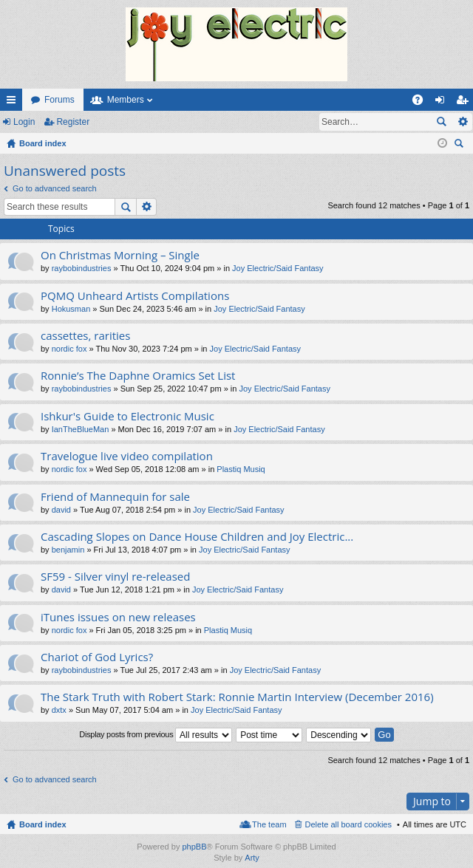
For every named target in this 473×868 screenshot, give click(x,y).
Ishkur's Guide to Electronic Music (127, 416)
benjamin (68, 550)
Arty (252, 858)
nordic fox (69, 349)
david (61, 510)
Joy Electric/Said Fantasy (278, 268)
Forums (59, 100)
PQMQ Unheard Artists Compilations (135, 296)
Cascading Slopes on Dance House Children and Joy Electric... (197, 537)
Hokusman (71, 309)
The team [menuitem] (269, 824)
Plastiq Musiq (241, 469)
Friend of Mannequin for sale (115, 497)
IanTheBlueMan (81, 429)
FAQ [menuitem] (422, 103)
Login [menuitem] (443, 103)
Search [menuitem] (460, 145)
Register (73, 122)
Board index (43, 824)
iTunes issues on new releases (118, 617)
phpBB (194, 847)
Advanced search (462, 122)
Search (441, 122)
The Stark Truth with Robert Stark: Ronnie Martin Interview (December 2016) (237, 697)
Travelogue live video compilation (127, 456)
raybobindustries (82, 268)
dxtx (59, 710)
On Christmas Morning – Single (120, 255)
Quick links (14, 103)
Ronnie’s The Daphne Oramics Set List (138, 376)
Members (126, 100)
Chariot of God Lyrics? (97, 657)
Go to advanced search (55, 188)
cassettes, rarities (85, 336)
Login (24, 122)
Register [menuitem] (465, 103)
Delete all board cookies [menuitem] (348, 824)
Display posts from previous (156, 735)
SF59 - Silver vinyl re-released (115, 577)
